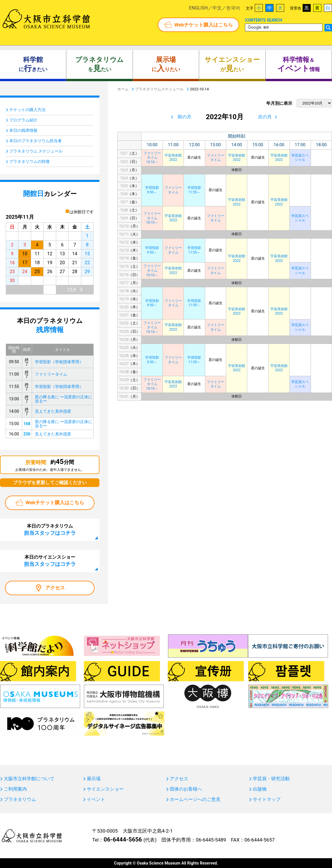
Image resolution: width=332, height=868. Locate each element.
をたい (99, 64)
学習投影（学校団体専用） (59, 362)
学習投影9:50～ (152, 190)
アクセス (55, 588)
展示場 (94, 779)
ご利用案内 (15, 789)
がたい (232, 64)
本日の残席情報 (23, 130)
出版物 (260, 789)
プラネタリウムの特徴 (29, 161)
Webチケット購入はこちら (204, 25)
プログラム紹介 (23, 120)
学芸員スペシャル (300, 158)
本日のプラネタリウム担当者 (35, 141)
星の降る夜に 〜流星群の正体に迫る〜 (64, 399)
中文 (217, 8)
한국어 (233, 8)
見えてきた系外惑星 (53, 411)
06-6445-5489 (211, 840)
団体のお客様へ (186, 789)
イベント (96, 800)
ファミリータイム (216, 158)
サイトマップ (267, 800)
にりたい (166, 64)
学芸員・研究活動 (271, 779)
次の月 (265, 117)
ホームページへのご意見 (195, 800)
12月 (72, 290)
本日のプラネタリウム (50, 530)
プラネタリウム (20, 800)
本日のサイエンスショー (50, 561)
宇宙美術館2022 (173, 158)
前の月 (184, 117)
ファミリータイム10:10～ (152, 158)
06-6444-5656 (123, 840)
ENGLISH (198, 8)
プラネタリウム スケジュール (36, 151)
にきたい (33, 64)
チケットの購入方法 (27, 110)
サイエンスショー (105, 789)
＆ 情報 (299, 64)
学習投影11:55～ (194, 190)
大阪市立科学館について (29, 779)
